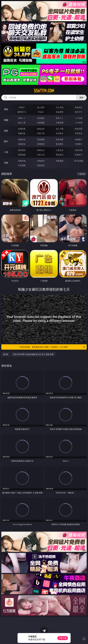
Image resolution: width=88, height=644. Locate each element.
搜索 (81, 97)
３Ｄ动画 (79, 118)
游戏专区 (79, 107)
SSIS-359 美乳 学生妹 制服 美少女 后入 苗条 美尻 (33, 354)
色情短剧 (41, 165)
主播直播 (60, 123)
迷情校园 (22, 155)
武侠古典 (79, 150)
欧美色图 (60, 139)
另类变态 (79, 133)
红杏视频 (22, 165)
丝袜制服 (41, 123)
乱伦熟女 (60, 133)
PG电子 (22, 107)
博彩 (6, 109)
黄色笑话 (60, 155)
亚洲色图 (41, 139)
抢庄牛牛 (79, 112)
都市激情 (22, 150)
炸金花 (41, 112)
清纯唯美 (41, 144)
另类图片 (79, 144)
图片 (6, 141)
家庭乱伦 (41, 150)
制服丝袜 (22, 133)
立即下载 (63, 638)
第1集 (6, 354)
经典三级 (41, 133)
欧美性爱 (79, 129)
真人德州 (41, 107)
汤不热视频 (79, 161)
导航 (6, 163)
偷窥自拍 (22, 139)
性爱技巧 (79, 155)
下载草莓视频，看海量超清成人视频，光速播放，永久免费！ (52, 347)
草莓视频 (60, 161)
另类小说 (41, 155)
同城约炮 (22, 161)
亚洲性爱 (22, 129)
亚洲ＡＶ (22, 118)
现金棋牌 (60, 112)
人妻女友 (60, 150)
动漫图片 (79, 139)
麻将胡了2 (22, 112)
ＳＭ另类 (79, 123)
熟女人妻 (22, 123)
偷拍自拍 (41, 129)
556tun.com (44, 91)
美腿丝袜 (22, 144)
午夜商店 (41, 161)
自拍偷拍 (41, 118)
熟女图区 (60, 144)
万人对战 (60, 107)
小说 (6, 152)
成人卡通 (60, 129)
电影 (6, 131)
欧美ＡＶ (60, 118)
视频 (6, 120)
